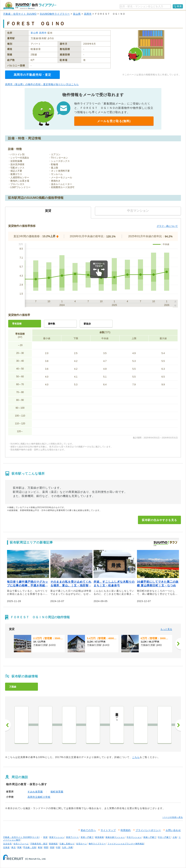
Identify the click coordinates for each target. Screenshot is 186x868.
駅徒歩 (87, 324)
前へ (8, 725)
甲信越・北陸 (30, 847)
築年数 (52, 324)
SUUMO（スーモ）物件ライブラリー (30, 6)
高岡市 (88, 14)
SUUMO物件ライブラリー (55, 14)
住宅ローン (82, 844)
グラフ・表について (167, 226)
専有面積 (17, 324)
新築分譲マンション (115, 837)
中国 (58, 847)
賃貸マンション (57, 837)
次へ (178, 725)
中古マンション (134, 837)
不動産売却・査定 (39, 844)
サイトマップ (108, 830)
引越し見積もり (67, 844)
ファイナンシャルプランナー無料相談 (126, 844)
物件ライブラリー (97, 844)
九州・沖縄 (67, 847)
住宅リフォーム (21, 844)
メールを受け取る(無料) (114, 121)
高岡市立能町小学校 (39, 797)
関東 (20, 847)
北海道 (6, 847)
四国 (52, 847)
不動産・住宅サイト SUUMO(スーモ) (21, 837)
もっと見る (166, 629)
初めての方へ (88, 830)
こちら (136, 757)
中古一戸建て (164, 837)
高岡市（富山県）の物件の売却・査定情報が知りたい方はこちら (42, 84)
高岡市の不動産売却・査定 (32, 75)
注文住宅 (7, 844)
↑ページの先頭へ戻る (173, 817)
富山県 (77, 14)
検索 (179, 6)
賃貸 (45, 837)
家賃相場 (99, 837)
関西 (46, 847)
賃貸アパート (72, 837)
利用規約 (126, 830)
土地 (175, 837)
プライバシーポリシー (148, 830)
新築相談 (53, 844)
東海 (40, 847)
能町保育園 (57, 792)
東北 (13, 847)
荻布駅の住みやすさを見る (159, 520)
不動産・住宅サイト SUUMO (20, 14)
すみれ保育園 (35, 792)
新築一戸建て (150, 837)
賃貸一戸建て (87, 837)
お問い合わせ (173, 830)
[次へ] (178, 644)
